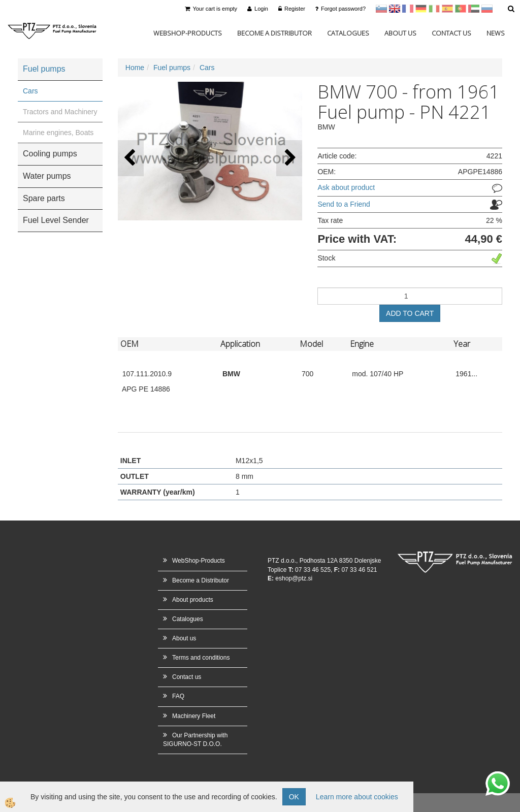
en (395, 9)
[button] (289, 158)
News (496, 33)
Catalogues (348, 33)
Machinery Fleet (194, 716)
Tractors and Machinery (60, 112)
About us (400, 33)
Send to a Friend (344, 204)
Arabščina (474, 9)
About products (193, 600)
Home (135, 68)
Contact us (451, 33)
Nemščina (421, 9)
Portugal (461, 9)
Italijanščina (434, 9)
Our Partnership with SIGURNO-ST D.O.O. (195, 740)
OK (294, 797)
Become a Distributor (274, 33)
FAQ (178, 696)
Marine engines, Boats (58, 133)
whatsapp (498, 776)
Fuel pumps (172, 68)
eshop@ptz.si (294, 578)
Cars (30, 91)
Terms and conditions (201, 658)
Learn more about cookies (357, 797)
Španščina (447, 9)
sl (381, 9)
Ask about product (346, 187)
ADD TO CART (410, 313)
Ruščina (487, 9)
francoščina (408, 9)
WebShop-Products (188, 33)
